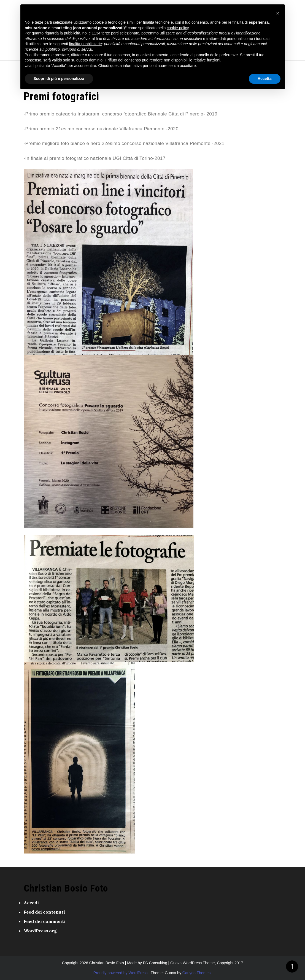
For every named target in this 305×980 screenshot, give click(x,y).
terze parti (110, 33)
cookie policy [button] (178, 28)
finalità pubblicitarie (86, 44)
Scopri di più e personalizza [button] (59, 79)
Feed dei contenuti (44, 912)
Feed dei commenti (45, 921)
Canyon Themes (196, 973)
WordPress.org (40, 931)
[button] (278, 13)
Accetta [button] (265, 79)
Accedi (31, 903)
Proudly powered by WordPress (121, 973)
